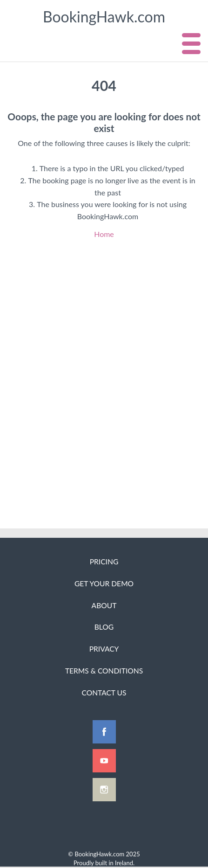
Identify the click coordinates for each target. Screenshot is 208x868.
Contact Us (104, 693)
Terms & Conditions (104, 671)
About (104, 605)
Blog (104, 627)
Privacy (104, 649)
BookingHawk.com (104, 17)
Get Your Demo (104, 583)
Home (104, 234)
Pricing (104, 562)
